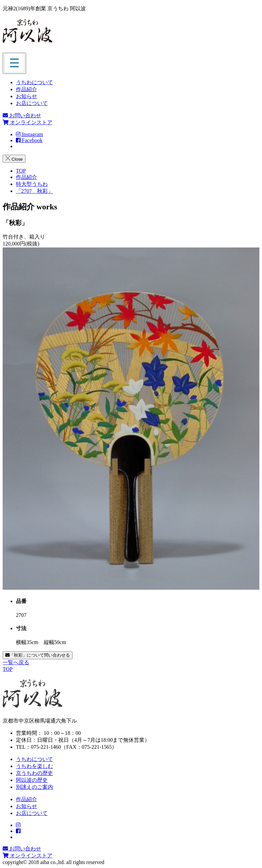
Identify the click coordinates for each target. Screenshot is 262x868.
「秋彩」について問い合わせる (38, 655)
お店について (32, 103)
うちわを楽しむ (34, 766)
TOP (8, 669)
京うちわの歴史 (34, 773)
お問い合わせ (22, 115)
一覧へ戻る (16, 662)
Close (14, 159)
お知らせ (26, 96)
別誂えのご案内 (34, 787)
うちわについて (34, 82)
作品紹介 (26, 89)
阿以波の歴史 (32, 780)
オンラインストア (27, 122)
